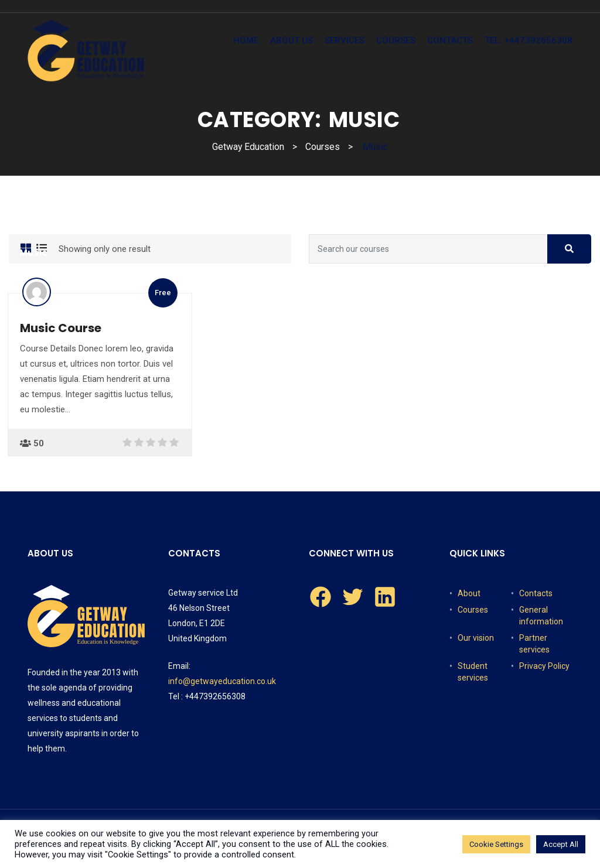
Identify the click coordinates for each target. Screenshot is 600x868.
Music (33, 253)
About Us (292, 40)
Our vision (476, 638)
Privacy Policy (544, 666)
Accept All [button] (561, 844)
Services (345, 40)
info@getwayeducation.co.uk (222, 681)
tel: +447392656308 (529, 40)
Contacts (450, 40)
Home (246, 40)
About (469, 593)
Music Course (61, 328)
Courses (396, 40)
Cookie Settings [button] (496, 844)
